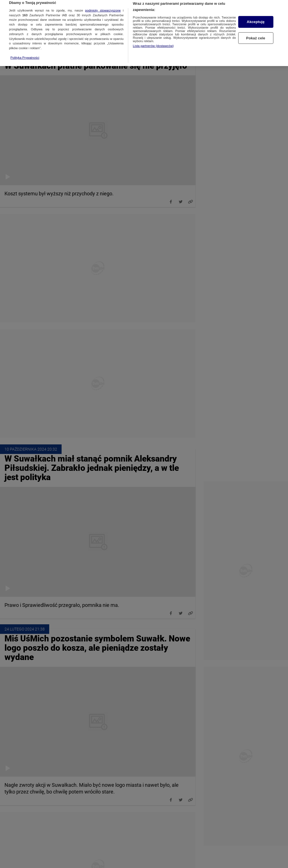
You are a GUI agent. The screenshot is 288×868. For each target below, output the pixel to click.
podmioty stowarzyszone (103, 4)
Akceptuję (256, 16)
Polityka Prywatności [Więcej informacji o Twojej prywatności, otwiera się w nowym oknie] (25, 52)
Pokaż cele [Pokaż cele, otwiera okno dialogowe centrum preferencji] (256, 32)
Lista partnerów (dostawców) (153, 40)
